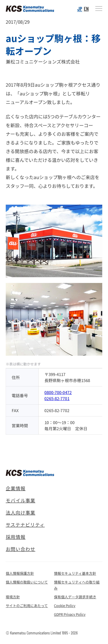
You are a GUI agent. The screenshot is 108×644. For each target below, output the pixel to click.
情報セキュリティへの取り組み (77, 585)
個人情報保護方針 (20, 573)
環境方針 (13, 597)
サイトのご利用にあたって (27, 605)
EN (86, 8)
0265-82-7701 (57, 398)
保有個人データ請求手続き (75, 597)
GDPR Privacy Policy (70, 614)
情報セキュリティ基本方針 (75, 573)
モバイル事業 (21, 500)
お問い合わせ (21, 549)
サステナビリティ (25, 525)
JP (80, 8)
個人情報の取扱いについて (27, 582)
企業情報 (16, 488)
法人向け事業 (21, 512)
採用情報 (16, 537)
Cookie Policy (65, 605)
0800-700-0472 (58, 392)
